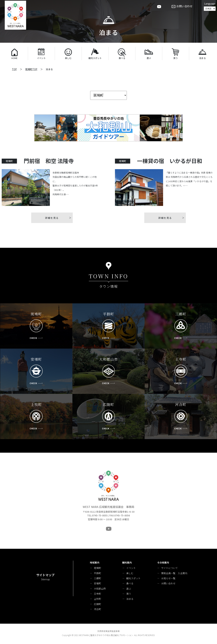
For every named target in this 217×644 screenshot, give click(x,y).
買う (129, 594)
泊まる (130, 599)
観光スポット (133, 578)
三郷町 (97, 578)
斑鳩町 (97, 568)
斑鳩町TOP (31, 69)
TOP (14, 69)
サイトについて (170, 568)
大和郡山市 (100, 589)
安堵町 (97, 583)
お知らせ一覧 (168, 578)
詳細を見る (52, 218)
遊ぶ (129, 589)
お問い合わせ (168, 583)
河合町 (97, 609)
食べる (130, 583)
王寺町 (97, 594)
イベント (131, 568)
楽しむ (130, 573)
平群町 (97, 573)
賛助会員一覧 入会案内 (174, 573)
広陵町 (97, 604)
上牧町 (97, 599)
